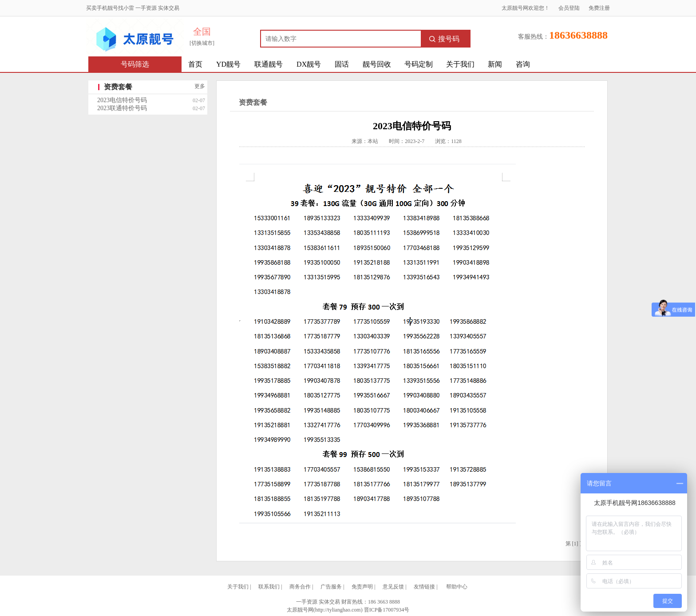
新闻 (495, 64)
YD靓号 (228, 64)
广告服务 (331, 587)
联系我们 (269, 587)
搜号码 (444, 39)
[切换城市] (202, 43)
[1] (575, 544)
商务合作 (300, 587)
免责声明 (362, 587)
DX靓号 (309, 64)
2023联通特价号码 (122, 108)
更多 (200, 86)
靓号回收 (377, 64)
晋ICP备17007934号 (387, 610)
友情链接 (424, 587)
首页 (195, 64)
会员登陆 (569, 8)
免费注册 (599, 8)
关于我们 (460, 64)
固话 (342, 64)
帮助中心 (457, 587)
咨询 (523, 64)
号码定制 (419, 64)
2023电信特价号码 (122, 100)
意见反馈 (393, 587)
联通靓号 (269, 64)
